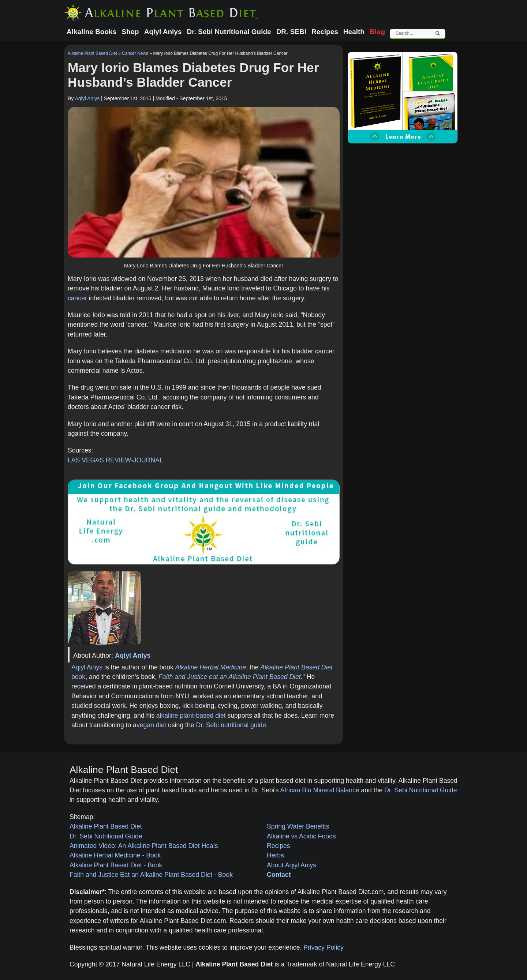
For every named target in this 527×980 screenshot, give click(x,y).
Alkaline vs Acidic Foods (301, 836)
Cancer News (135, 53)
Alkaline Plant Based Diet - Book (116, 865)
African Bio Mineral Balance (320, 790)
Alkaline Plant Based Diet (92, 53)
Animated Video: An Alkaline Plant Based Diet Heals (144, 846)
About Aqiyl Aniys (291, 865)
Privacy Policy (324, 947)
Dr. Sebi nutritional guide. (232, 725)
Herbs (275, 855)
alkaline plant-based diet (191, 716)
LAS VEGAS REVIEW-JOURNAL (115, 460)
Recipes (279, 846)
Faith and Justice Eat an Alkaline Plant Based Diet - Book (151, 875)
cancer (77, 298)
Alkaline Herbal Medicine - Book (115, 855)
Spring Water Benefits (298, 826)
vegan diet (151, 725)
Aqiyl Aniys (87, 98)
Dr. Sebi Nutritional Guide (421, 790)
